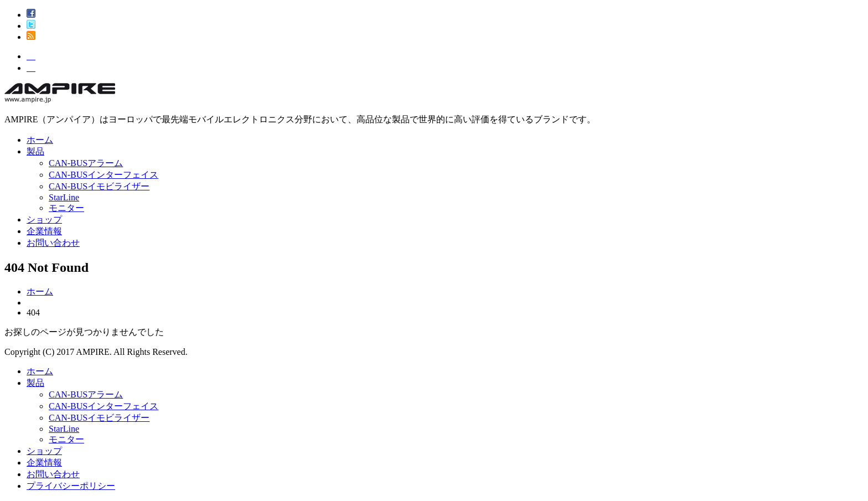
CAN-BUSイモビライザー (99, 186)
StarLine (64, 197)
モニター (66, 208)
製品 (35, 151)
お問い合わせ (53, 243)
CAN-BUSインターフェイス (104, 175)
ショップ (44, 219)
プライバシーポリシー (71, 486)
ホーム (40, 140)
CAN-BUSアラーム (86, 163)
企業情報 (44, 231)
